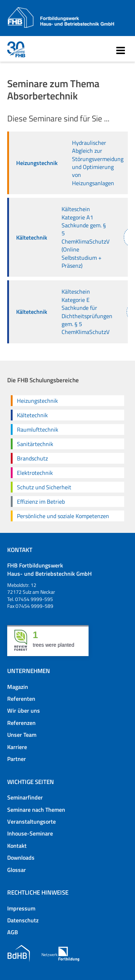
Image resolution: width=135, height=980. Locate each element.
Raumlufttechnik (38, 429)
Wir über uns (24, 710)
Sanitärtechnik (35, 444)
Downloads (21, 857)
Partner (17, 759)
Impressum (21, 908)
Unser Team (22, 735)
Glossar (17, 870)
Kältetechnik (32, 415)
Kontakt (17, 846)
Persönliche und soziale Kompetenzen (63, 516)
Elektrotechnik (35, 473)
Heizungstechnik (37, 401)
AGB (13, 932)
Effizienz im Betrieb (41, 502)
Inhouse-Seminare (30, 833)
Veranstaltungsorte (31, 821)
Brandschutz (32, 458)
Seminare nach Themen (36, 810)
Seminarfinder (25, 797)
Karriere (17, 747)
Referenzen (21, 723)
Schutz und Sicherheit (44, 487)
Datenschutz (23, 920)
